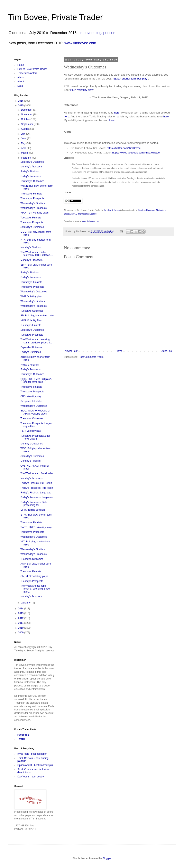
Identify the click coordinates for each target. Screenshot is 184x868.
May (24, 143)
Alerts (21, 77)
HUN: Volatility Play (31, 320)
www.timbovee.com (80, 43)
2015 (21, 106)
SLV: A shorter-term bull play (130, 79)
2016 (21, 101)
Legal (20, 86)
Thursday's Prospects (32, 198)
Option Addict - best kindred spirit (35, 765)
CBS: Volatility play (31, 396)
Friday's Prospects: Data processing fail (34, 504)
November (27, 115)
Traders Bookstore (27, 73)
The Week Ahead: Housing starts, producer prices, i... (36, 341)
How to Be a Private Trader (32, 69)
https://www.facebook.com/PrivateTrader (136, 153)
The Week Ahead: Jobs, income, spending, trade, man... (35, 589)
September (27, 124)
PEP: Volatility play (82, 90)
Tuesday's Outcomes (32, 311)
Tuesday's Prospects (32, 222)
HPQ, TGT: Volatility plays (34, 213)
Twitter (21, 739)
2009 (21, 633)
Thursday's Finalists (31, 194)
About (21, 82)
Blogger (107, 858)
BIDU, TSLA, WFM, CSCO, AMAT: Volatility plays (35, 412)
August (25, 129)
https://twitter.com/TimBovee (124, 148)
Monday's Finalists (30, 247)
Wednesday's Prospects (34, 208)
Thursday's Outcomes (32, 181)
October (26, 119)
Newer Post (71, 351)
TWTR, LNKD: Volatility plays (36, 527)
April (24, 148)
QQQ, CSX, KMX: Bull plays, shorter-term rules (36, 381)
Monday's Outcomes (32, 444)
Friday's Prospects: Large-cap (37, 497)
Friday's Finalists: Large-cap (36, 493)
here (117, 113)
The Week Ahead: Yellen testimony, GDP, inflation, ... (37, 254)
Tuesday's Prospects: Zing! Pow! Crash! (35, 437)
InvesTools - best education (32, 754)
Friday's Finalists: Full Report (36, 483)
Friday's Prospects (30, 176)
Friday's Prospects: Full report (37, 488)
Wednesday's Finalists (33, 203)
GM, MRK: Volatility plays (34, 576)
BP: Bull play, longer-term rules (37, 316)
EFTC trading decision (33, 510)
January (26, 603)
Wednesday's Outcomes (34, 292)
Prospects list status (31, 401)
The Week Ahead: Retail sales (37, 473)
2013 (21, 613)
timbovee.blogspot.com (97, 33)
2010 (21, 628)
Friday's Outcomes (31, 352)
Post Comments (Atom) (91, 357)
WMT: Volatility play (31, 297)
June (24, 139)
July (24, 134)
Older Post (167, 351)
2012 (21, 618)
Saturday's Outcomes (32, 162)
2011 (21, 623)
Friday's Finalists (30, 172)
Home (119, 351)
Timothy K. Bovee (112, 210)
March (25, 153)
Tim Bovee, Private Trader (56, 17)
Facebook (23, 735)
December (27, 110)
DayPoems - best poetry (31, 777)
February (26, 158)
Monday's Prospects (31, 167)
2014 (21, 609)
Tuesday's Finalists (31, 218)
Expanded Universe (31, 347)
